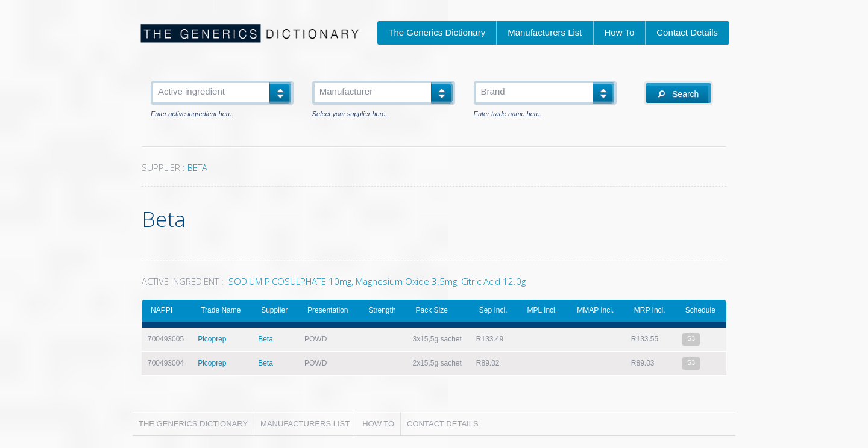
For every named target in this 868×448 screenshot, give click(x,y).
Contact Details (687, 32)
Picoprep (212, 339)
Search (678, 94)
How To (620, 32)
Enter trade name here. (508, 114)
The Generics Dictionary (437, 32)
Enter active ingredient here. (192, 114)
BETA (197, 167)
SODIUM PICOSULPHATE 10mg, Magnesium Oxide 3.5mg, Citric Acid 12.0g (377, 281)
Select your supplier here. (350, 114)
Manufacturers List (545, 32)
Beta (266, 339)
